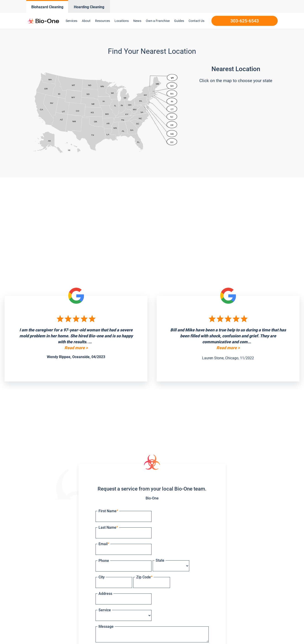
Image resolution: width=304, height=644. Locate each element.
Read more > (76, 348)
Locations (122, 21)
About (86, 21)
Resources (103, 21)
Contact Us (196, 21)
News (137, 21)
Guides (179, 21)
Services (71, 21)
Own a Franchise (158, 21)
